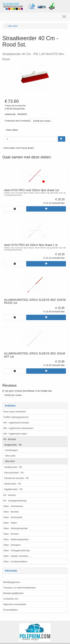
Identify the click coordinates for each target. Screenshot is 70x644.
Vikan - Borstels (11, 512)
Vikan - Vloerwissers (13, 506)
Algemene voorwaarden (15, 604)
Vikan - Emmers (11, 534)
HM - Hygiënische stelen (15, 434)
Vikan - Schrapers (12, 545)
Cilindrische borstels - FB (16, 478)
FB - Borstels (10, 439)
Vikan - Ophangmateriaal (15, 528)
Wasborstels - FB (12, 484)
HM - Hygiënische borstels (16, 423)
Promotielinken (11, 610)
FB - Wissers (10, 495)
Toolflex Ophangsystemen (16, 417)
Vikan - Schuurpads (13, 517)
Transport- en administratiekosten (20, 588)
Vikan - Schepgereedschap (16, 550)
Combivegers (11, 450)
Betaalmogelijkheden (13, 593)
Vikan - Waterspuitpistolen (16, 539)
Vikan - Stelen (10, 523)
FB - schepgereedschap (15, 501)
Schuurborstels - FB (14, 473)
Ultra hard (10, 461)
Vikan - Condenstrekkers (15, 562)
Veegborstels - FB (13, 445)
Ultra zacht (10, 456)
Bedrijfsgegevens (12, 582)
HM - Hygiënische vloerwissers (18, 428)
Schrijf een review (42, 121)
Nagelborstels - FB (13, 489)
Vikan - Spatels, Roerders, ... (17, 556)
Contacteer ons (11, 599)
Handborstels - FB (13, 467)
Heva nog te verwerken (15, 412)
